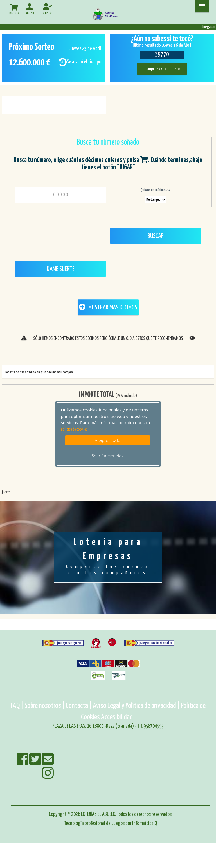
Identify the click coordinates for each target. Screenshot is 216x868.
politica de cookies (74, 429)
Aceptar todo (108, 440)
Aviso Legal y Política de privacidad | (137, 706)
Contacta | (79, 706)
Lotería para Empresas (108, 557)
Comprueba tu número (162, 69)
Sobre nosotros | (45, 706)
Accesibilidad (117, 717)
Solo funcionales (108, 456)
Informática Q (145, 823)
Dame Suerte (61, 269)
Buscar (156, 236)
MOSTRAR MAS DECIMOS (108, 307)
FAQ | (18, 706)
